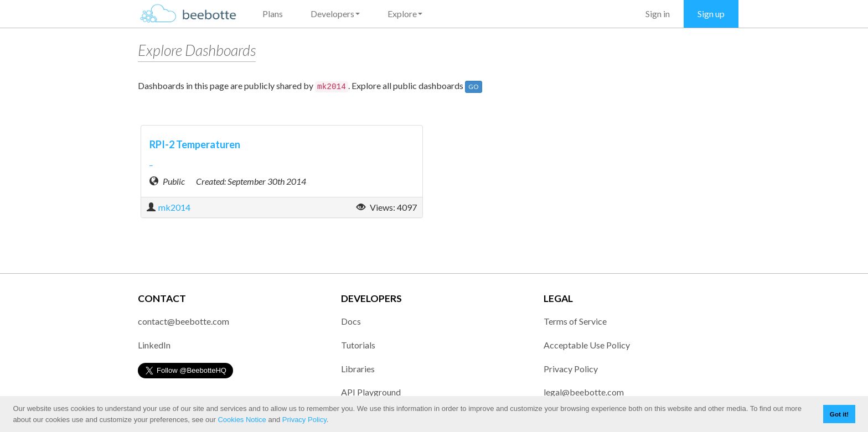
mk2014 (174, 207)
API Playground (371, 392)
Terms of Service (575, 321)
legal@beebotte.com (584, 392)
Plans (273, 14)
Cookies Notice (242, 420)
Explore (405, 14)
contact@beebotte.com (184, 321)
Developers (335, 14)
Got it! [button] (839, 414)
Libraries (358, 369)
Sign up (711, 14)
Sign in (658, 14)
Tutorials (358, 345)
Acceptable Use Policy (587, 345)
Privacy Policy (304, 420)
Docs (351, 321)
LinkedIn (154, 345)
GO (474, 87)
